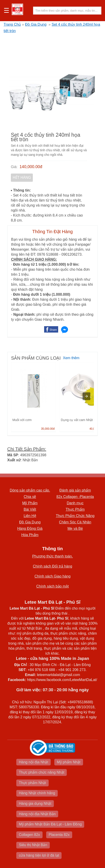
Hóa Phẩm (30, 535)
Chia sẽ (30, 497)
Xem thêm (71, 358)
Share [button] (53, 330)
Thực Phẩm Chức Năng (75, 516)
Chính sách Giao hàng (52, 576)
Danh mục (75, 503)
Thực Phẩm (75, 509)
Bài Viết (30, 509)
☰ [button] (6, 11)
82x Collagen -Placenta (75, 497)
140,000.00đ (31, 167)
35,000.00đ (48, 429)
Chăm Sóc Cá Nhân (75, 522)
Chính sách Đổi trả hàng (52, 566)
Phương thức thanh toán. (52, 556)
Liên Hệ (30, 516)
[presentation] (86, 396)
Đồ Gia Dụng (36, 24)
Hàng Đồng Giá (30, 529)
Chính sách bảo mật (52, 586)
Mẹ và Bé (75, 529)
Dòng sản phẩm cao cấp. (30, 490)
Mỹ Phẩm (30, 503)
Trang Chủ (12, 24)
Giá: (14, 167)
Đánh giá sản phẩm (75, 490)
